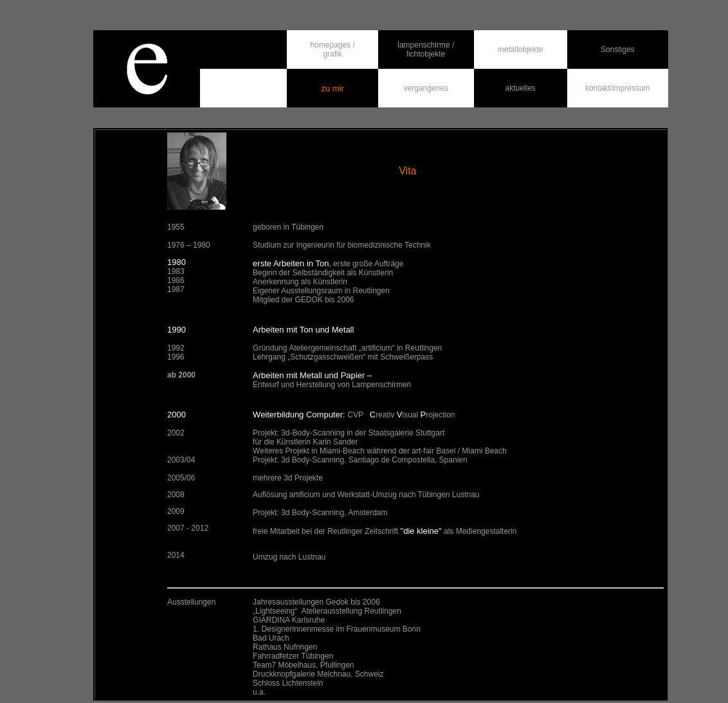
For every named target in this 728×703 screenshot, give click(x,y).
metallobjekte (521, 50)
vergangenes (426, 88)
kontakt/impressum (618, 88)
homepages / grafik (332, 50)
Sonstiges (618, 50)
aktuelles (521, 88)
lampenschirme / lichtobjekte (426, 50)
